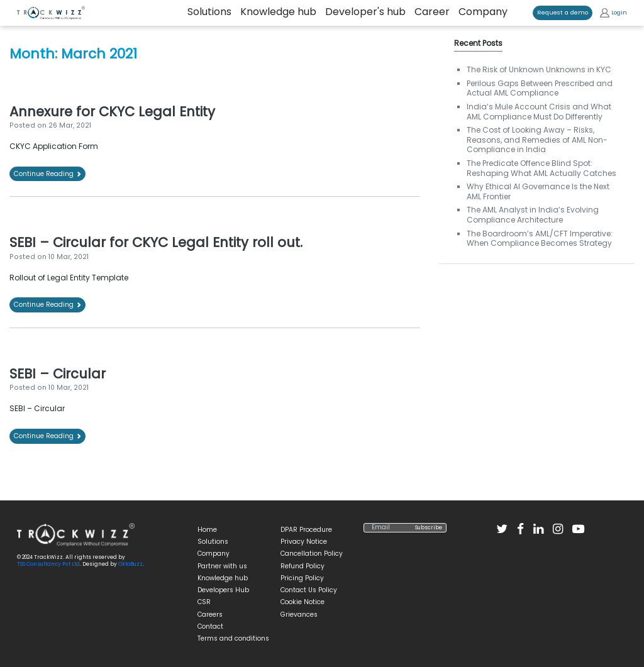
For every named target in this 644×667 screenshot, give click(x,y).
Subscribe (429, 528)
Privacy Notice (304, 542)
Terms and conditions (233, 638)
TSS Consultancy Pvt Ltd (48, 564)
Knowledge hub (278, 12)
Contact (210, 626)
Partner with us (222, 566)
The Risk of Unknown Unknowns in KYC (539, 69)
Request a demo (563, 12)
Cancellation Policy (312, 554)
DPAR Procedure (306, 530)
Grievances (299, 615)
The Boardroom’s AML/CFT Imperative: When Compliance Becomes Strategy (540, 239)
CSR (204, 602)
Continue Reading (47, 305)
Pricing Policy (302, 578)
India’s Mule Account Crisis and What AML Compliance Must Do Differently (539, 112)
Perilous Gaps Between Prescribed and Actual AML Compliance (540, 88)
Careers (210, 615)
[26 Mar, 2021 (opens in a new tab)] (70, 125)
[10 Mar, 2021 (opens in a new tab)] (69, 388)
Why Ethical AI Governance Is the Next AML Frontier (538, 191)
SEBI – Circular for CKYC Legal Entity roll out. (156, 242)
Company (483, 12)
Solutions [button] (209, 12)
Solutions (213, 542)
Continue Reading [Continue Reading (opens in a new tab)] (47, 174)
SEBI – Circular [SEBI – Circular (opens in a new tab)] (58, 374)
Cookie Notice (303, 602)
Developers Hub (223, 590)
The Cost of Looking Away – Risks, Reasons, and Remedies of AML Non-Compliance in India (537, 140)
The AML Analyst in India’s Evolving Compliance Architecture (533, 215)
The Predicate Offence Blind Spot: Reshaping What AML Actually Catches (541, 168)
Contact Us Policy (309, 590)
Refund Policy (303, 566)
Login (613, 13)
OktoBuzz (130, 564)
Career (432, 12)
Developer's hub (365, 12)
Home (207, 530)
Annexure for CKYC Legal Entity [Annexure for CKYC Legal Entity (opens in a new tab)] (112, 112)
